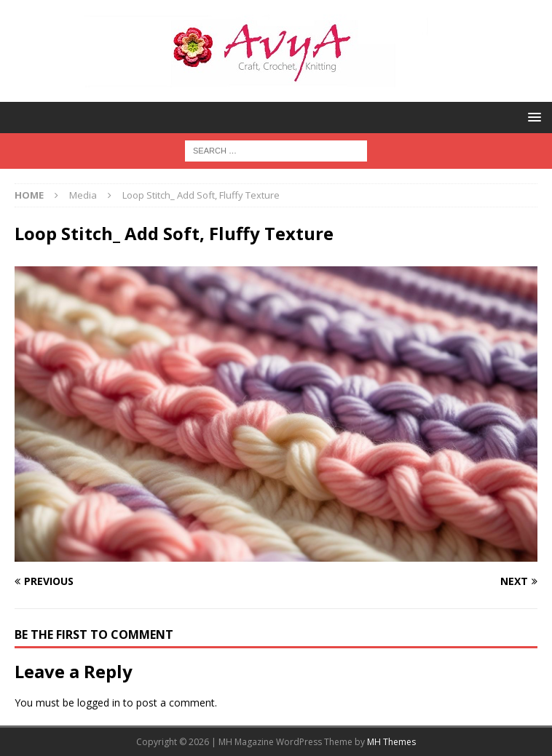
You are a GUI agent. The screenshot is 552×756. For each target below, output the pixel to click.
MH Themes (391, 742)
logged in (99, 703)
